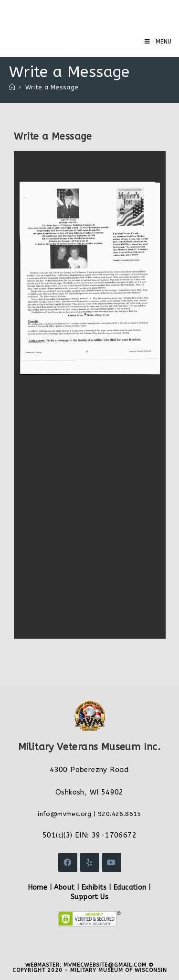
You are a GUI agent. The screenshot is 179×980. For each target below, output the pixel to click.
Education (130, 887)
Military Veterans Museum (78, 14)
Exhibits (94, 887)
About (64, 887)
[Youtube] (112, 862)
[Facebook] (68, 862)
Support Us (89, 897)
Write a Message (52, 87)
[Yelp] (90, 862)
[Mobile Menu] (158, 42)
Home (38, 887)
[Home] (12, 87)
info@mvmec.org (65, 814)
